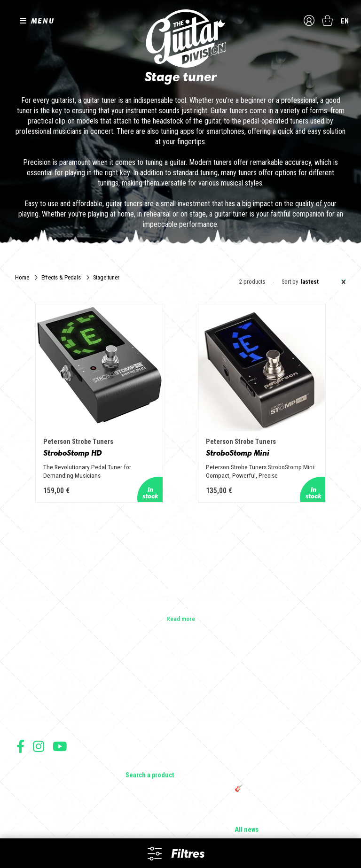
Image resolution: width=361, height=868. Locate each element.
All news (247, 812)
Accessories (143, 731)
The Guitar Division (180, 39)
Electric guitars (146, 665)
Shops (25, 678)
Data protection (35, 782)
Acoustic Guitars (148, 678)
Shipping (27, 802)
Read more (181, 600)
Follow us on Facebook (20, 728)
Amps (133, 705)
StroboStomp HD (94, 426)
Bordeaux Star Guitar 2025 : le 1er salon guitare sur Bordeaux (287, 795)
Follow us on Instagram (39, 728)
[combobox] (322, 282)
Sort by (290, 282)
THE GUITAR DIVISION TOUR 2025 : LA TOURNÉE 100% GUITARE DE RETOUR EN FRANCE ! (288, 750)
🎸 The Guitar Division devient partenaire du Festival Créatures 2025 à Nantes (289, 774)
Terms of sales (34, 761)
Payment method (36, 792)
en (345, 21)
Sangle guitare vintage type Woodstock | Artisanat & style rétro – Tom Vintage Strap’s (289, 701)
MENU (43, 21)
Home (22, 277)
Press (24, 705)
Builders (27, 665)
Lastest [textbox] (323, 282)
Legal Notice (31, 771)
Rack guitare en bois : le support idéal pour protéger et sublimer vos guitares (286, 725)
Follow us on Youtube (60, 728)
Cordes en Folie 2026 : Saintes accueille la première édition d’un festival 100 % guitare (288, 673)
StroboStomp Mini (250, 426)
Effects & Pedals (61, 277)
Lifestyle (137, 744)
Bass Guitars (142, 691)
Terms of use (32, 751)
